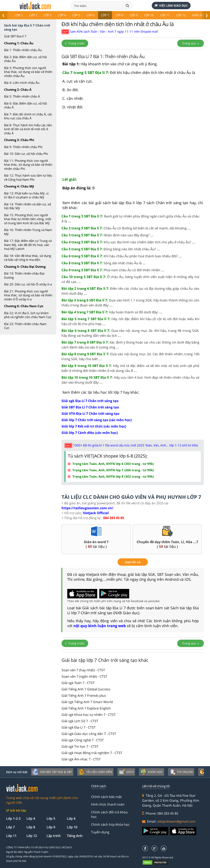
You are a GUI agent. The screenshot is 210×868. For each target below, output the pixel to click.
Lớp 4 (62, 15)
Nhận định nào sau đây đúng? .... (108, 235)
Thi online (181, 772)
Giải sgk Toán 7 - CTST (78, 683)
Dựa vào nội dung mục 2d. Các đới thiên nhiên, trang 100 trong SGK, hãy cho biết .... (130, 356)
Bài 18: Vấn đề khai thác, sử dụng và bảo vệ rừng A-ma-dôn (28, 258)
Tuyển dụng (100, 832)
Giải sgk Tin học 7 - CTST (80, 746)
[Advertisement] (133, 145)
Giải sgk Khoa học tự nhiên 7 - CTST (89, 715)
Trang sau (191, 43)
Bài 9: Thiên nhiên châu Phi (23, 147)
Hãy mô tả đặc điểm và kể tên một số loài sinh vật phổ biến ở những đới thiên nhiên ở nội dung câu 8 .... (130, 368)
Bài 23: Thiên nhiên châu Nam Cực (25, 326)
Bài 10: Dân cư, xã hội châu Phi (26, 154)
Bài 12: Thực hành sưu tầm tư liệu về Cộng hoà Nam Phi (28, 177)
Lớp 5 (76, 15)
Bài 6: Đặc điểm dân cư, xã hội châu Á (26, 105)
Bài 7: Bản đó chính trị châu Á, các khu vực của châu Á (28, 116)
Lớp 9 (134, 15)
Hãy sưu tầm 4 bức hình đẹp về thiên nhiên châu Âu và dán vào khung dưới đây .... (130, 380)
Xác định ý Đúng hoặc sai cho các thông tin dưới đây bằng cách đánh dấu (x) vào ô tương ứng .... (130, 345)
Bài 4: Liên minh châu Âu (22, 83)
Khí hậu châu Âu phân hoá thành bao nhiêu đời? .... (122, 256)
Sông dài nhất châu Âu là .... (104, 263)
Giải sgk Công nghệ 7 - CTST (83, 740)
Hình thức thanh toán (108, 804)
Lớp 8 (119, 15)
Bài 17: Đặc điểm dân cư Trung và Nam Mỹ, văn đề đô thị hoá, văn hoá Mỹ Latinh (28, 245)
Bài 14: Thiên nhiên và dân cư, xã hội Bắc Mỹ (27, 206)
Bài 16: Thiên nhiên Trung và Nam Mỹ (28, 232)
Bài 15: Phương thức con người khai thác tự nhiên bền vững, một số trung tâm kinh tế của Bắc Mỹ (28, 219)
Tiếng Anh (75, 836)
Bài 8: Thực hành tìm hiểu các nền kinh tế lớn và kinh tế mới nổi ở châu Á (28, 129)
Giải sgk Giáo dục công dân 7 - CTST (89, 734)
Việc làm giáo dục (171, 5)
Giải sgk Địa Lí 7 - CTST (79, 727)
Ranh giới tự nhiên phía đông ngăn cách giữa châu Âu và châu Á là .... (130, 219)
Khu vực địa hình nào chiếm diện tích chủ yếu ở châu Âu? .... (128, 242)
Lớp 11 (165, 15)
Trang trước (75, 43)
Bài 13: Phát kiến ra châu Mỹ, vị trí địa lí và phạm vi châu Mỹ (26, 195)
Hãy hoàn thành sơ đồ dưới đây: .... (112, 312)
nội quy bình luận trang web (100, 626)
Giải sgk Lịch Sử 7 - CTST (80, 721)
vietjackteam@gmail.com (176, 821)
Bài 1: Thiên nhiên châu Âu (23, 50)
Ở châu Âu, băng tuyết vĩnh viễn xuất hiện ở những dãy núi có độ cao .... (130, 279)
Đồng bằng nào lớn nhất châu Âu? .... (111, 249)
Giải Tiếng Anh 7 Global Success (86, 689)
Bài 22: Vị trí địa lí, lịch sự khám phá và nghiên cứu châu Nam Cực (28, 315)
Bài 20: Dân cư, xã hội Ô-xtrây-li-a (28, 284)
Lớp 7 (105, 15)
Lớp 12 (181, 15)
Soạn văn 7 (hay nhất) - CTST (83, 670)
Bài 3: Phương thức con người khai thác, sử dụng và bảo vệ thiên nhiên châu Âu (28, 72)
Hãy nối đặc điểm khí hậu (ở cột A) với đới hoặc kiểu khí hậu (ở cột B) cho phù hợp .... (130, 321)
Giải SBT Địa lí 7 (15, 36)
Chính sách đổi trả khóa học (109, 814)
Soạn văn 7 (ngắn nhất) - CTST (84, 676)
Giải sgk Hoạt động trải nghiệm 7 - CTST (92, 753)
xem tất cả (133, 562)
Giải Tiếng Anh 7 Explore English (86, 708)
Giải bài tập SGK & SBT (52, 772)
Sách (126, 772)
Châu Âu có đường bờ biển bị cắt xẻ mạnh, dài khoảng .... (126, 228)
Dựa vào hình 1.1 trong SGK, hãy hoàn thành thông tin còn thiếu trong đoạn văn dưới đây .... (130, 303)
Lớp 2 (33, 15)
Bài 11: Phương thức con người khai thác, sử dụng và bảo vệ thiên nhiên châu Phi (28, 165)
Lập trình (54, 836)
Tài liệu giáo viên (95, 772)
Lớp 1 (19, 15)
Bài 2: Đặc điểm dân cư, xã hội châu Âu (26, 59)
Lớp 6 (91, 15)
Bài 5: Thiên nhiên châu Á (22, 96)
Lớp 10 (149, 15)
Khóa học (152, 772)
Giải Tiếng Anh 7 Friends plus (84, 696)
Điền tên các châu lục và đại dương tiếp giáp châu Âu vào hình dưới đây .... (130, 291)
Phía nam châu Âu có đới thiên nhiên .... (113, 270)
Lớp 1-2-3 (13, 819)
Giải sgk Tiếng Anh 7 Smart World (87, 702)
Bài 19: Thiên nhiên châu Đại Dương (24, 275)
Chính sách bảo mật (106, 797)
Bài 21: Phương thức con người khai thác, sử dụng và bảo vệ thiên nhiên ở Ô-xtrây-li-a (28, 295)
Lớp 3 (48, 15)
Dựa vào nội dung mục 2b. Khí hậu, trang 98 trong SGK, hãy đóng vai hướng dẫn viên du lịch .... (130, 333)
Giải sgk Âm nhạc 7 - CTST (81, 759)
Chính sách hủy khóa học (110, 824)
